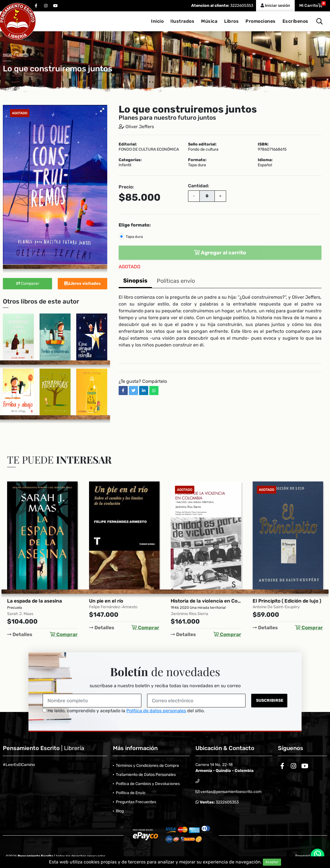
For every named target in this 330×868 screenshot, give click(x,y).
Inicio (157, 21)
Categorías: (130, 160)
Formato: (197, 160)
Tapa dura (134, 237)
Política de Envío (131, 793)
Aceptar (272, 862)
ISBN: (263, 144)
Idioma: (265, 160)
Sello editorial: (202, 144)
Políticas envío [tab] (176, 281)
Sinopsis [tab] (135, 281)
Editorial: (128, 144)
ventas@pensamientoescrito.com (230, 792)
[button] (102, 110)
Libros (231, 21)
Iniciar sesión (275, 6)
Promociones (261, 21)
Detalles (20, 634)
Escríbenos (295, 21)
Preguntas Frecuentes (136, 802)
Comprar (64, 634)
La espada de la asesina (35, 601)
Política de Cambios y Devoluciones (148, 784)
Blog (120, 811)
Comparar (28, 284)
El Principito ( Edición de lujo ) (287, 601)
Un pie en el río (106, 601)
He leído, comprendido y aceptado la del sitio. (124, 711)
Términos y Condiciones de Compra (147, 766)
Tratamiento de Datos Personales (146, 775)
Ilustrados (182, 21)
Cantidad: (199, 186)
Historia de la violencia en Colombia (206, 601)
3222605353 (241, 6)
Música (209, 21)
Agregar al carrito (220, 253)
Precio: (126, 187)
